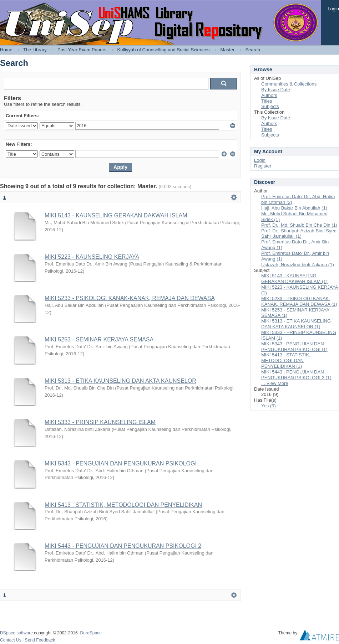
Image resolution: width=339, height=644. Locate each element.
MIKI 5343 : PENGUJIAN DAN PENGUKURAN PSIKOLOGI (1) (294, 347)
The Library (35, 50)
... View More (275, 383)
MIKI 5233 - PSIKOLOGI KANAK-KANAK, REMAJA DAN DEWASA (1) (299, 301)
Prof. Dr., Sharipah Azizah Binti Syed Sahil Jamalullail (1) (299, 234)
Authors (269, 95)
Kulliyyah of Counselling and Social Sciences (164, 50)
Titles (267, 101)
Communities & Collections (289, 84)
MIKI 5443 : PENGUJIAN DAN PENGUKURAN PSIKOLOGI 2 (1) (296, 375)
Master (227, 50)
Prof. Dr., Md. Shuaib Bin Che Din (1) (299, 225)
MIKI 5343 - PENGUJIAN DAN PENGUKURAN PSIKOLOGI (121, 463)
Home (6, 50)
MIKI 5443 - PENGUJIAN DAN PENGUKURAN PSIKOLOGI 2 (123, 546)
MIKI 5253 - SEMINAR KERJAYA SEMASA (99, 339)
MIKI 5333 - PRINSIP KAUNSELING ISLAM (100, 422)
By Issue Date (276, 90)
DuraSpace (91, 633)
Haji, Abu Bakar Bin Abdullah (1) (294, 208)
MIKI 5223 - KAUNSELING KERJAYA (92, 257)
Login (333, 9)
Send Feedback (40, 640)
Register (263, 166)
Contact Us (11, 640)
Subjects (270, 106)
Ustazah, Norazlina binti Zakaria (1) (298, 265)
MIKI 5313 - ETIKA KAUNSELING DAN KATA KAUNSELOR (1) (296, 324)
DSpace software (16, 633)
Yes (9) (269, 406)
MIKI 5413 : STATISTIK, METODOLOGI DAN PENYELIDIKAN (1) (286, 360)
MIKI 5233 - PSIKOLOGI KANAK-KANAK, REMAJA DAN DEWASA (130, 298)
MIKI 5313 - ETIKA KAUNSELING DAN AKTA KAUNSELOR (120, 381)
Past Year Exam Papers (82, 50)
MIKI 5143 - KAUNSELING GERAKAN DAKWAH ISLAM (116, 215)
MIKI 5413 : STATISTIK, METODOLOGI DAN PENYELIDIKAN (123, 505)
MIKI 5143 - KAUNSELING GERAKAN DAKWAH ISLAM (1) (294, 279)
